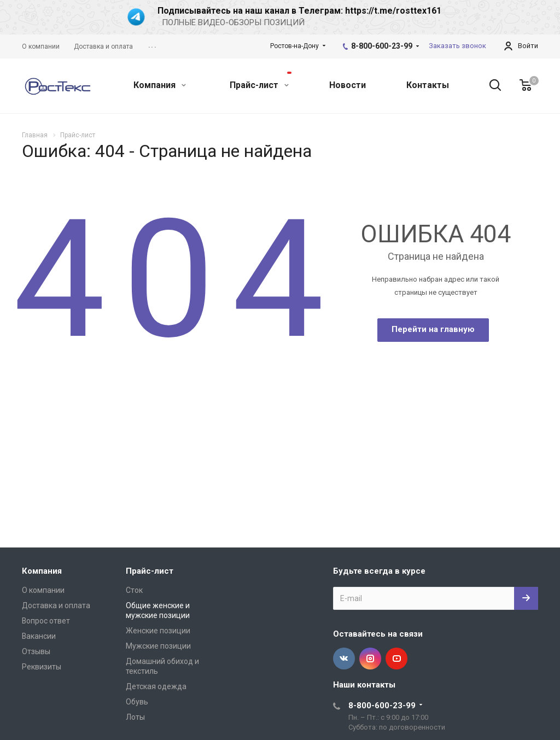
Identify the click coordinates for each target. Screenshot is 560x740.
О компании (43, 590)
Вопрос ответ (46, 621)
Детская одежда (156, 686)
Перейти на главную (433, 329)
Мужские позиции (158, 646)
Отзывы (36, 651)
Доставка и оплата (56, 605)
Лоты (135, 717)
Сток (134, 590)
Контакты (428, 85)
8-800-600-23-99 (382, 46)
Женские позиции (158, 631)
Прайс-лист (261, 81)
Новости (348, 85)
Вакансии (39, 636)
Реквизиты (42, 667)
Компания (160, 85)
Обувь (137, 702)
